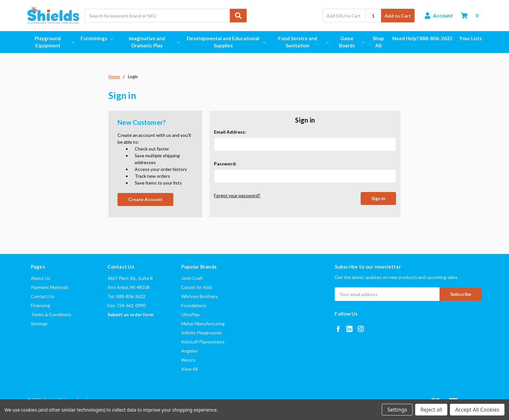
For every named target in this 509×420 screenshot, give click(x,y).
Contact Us (43, 296)
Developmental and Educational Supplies (226, 42)
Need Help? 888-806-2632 (422, 38)
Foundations (194, 305)
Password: (225, 164)
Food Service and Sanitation (303, 42)
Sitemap (39, 324)
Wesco (188, 360)
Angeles (190, 351)
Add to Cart (398, 16)
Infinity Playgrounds (202, 333)
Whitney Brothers (199, 296)
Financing (40, 305)
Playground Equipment (54, 42)
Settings (397, 410)
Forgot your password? (237, 195)
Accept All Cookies (477, 410)
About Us (41, 278)
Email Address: (230, 132)
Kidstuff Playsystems (203, 342)
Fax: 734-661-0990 (127, 305)
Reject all (431, 410)
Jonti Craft (192, 278)
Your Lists (471, 38)
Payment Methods (50, 287)
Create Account (145, 199)
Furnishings (97, 38)
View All (189, 369)
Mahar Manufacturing (203, 324)
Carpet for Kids (197, 287)
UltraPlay (190, 314)
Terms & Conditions (51, 314)
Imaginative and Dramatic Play (154, 42)
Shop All (378, 42)
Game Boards (351, 42)
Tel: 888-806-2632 (126, 296)
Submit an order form (130, 314)
